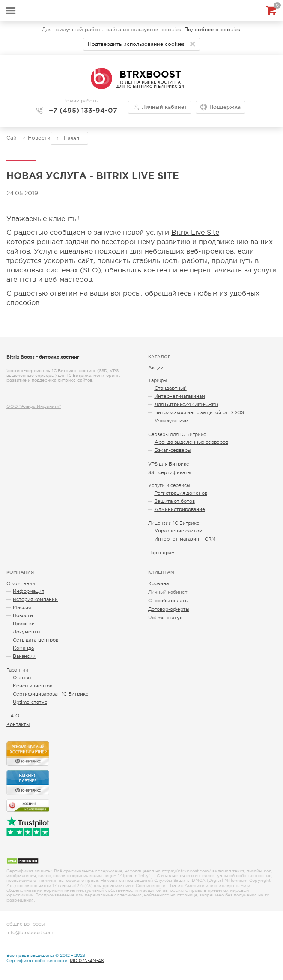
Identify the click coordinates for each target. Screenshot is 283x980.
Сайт (13, 138)
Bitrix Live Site (195, 232)
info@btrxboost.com (30, 932)
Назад (71, 138)
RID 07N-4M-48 (87, 961)
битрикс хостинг (59, 357)
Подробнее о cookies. (213, 30)
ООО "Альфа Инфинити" (34, 406)
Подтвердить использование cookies (136, 44)
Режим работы (81, 101)
